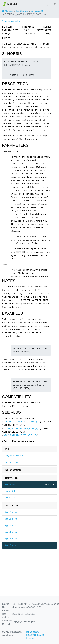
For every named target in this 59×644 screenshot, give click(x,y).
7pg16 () (11, 545)
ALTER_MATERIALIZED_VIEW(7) (21, 428)
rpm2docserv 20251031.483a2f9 (35, 633)
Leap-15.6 (10, 498)
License (30, 638)
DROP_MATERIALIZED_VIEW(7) (20, 435)
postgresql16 (37, 11)
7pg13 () (11, 525)
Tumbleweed (22, 11)
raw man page (12, 462)
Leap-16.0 (10, 491)
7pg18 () (11, 519)
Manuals (8, 11)
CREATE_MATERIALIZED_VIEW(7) (22, 422)
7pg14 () (11, 532)
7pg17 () (11, 512)
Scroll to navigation (11, 21)
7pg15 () (11, 539)
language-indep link (14, 455)
